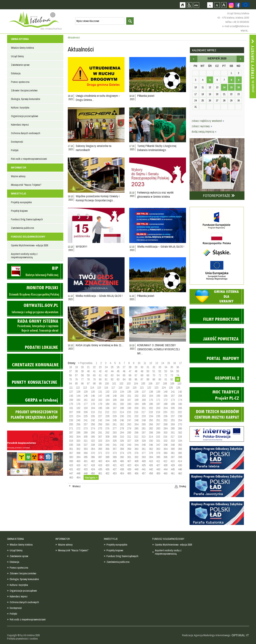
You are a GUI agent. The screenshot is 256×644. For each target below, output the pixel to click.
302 (180, 432)
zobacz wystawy (202, 126)
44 (112, 371)
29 (136, 367)
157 (173, 396)
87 (142, 379)
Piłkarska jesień (146, 96)
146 (93, 396)
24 (106, 367)
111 (71, 387)
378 (151, 453)
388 (107, 457)
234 (151, 416)
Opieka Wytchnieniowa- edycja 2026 (30, 245)
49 (142, 371)
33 (160, 367)
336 (78, 445)
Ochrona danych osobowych (26, 133)
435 (100, 469)
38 (76, 371)
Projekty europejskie (21, 202)
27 (124, 367)
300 (165, 432)
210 (93, 412)
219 (158, 412)
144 (78, 396)
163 (100, 400)
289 (86, 432)
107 (158, 383)
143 (71, 396)
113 (85, 387)
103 (129, 383)
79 (94, 379)
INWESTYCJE (19, 194)
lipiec (194, 59)
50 (148, 371)
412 (165, 461)
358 (122, 449)
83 (118, 379)
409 (144, 461)
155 (158, 396)
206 (180, 408)
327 (129, 441)
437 (115, 469)
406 (122, 461)
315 (158, 437)
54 (172, 371)
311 (129, 437)
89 (154, 379)
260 (107, 424)
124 (164, 387)
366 (180, 449)
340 (107, 445)
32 (154, 367)
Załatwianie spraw (20, 65)
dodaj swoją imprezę (204, 132)
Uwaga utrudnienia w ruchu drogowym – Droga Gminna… (98, 98)
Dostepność (17, 142)
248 (136, 420)
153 (144, 396)
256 (78, 424)
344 (136, 445)
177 (86, 404)
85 (130, 379)
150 (122, 396)
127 (71, 392)
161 (86, 400)
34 (166, 367)
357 (115, 449)
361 (144, 449)
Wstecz (77, 486)
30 (142, 367)
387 (100, 457)
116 (106, 387)
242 (93, 420)
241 (86, 420)
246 (122, 420)
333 (173, 441)
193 (86, 408)
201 (144, 408)
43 (106, 371)
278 (122, 428)
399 (71, 461)
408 (136, 461)
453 (115, 473)
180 (107, 404)
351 (71, 449)
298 (151, 432)
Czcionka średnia (217, 5)
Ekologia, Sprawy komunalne (26, 99)
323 (100, 441)
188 (165, 404)
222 (180, 412)
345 (144, 445)
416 (78, 465)
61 (100, 375)
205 (173, 408)
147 (100, 396)
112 (78, 387)
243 (100, 420)
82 (112, 379)
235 (158, 416)
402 (93, 461)
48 (136, 371)
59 (88, 375)
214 (122, 412)
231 (129, 416)
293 (115, 432)
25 (112, 367)
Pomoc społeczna (20, 82)
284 (165, 428)
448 (78, 473)
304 (78, 437)
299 (158, 432)
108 (165, 383)
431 (71, 469)
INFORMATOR (19, 168)
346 (151, 445)
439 (129, 469)
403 (100, 461)
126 (178, 387)
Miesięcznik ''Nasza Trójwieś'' (26, 185)
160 (78, 400)
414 (180, 461)
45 (118, 371)
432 (78, 469)
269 (173, 424)
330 (151, 441)
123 (156, 387)
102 (121, 383)
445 (173, 469)
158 (180, 396)
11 (145, 363)
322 (93, 441)
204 (165, 408)
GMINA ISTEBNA (20, 39)
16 (174, 363)
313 (143, 437)
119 (127, 387)
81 (106, 379)
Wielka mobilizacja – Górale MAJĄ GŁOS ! (161, 246)
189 (173, 404)
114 (92, 387)
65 (124, 375)
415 (71, 465)
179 (100, 404)
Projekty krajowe (19, 211)
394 (151, 457)
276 (107, 428)
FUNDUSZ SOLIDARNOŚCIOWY (28, 237)
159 (71, 400)
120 (135, 387)
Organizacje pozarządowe (25, 116)
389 (115, 457)
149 (115, 396)
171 (158, 400)
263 (129, 424)
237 (173, 416)
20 (82, 367)
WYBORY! (81, 246)
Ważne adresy (18, 176)
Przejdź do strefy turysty (253, 66)
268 (165, 424)
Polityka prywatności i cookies (22, 639)
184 (136, 404)
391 (129, 457)
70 (154, 375)
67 (136, 375)
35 (172, 367)
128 (78, 392)
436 (107, 469)
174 (180, 400)
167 (129, 400)
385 (86, 457)
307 (100, 437)
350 (180, 445)
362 (151, 449)
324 (107, 441)
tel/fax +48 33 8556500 (237, 22)
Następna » (91, 477)
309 (115, 437)
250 (151, 420)
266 (151, 424)
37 (70, 371)
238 (180, 416)
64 (118, 375)
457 (144, 473)
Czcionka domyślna (210, 5)
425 (144, 465)
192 (78, 408)
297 (144, 432)
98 (94, 383)
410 (151, 461)
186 (151, 404)
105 (143, 383)
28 (130, 367)
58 (82, 375)
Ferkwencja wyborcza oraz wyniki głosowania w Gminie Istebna (155, 194)
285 (173, 428)
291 (100, 432)
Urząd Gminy (17, 56)
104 (136, 383)
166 (122, 400)
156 (165, 396)
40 (88, 371)
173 (173, 400)
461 (173, 473)
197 (115, 408)
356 (107, 449)
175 (71, 404)
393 (144, 457)
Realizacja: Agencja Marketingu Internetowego (206, 635)
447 (71, 473)
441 (144, 469)
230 (122, 416)
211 (100, 412)
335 (71, 445)
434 (93, 469)
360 (136, 449)
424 (136, 465)
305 (86, 437)
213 (114, 412)
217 (143, 412)
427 (158, 465)
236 (165, 416)
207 (71, 412)
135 (129, 392)
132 (107, 392)
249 (144, 420)
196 (107, 408)
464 (78, 477)
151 (129, 396)
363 (158, 449)
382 (180, 453)
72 (166, 375)
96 (82, 383)
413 (172, 461)
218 (151, 412)
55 (178, 371)
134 (122, 392)
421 (115, 465)
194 (93, 408)
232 (136, 416)
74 (178, 375)
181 (115, 404)
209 (86, 412)
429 (173, 465)
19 (76, 367)
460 (165, 473)
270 (180, 424)
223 (71, 416)
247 (129, 420)
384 (78, 457)
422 (122, 465)
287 (71, 432)
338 (93, 445)
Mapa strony (196, 5)
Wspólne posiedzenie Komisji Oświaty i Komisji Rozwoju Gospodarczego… (98, 198)
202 (151, 408)
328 (136, 441)
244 (107, 420)
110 (179, 383)
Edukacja (16, 73)
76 (76, 379)
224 (78, 416)
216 (136, 412)
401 (86, 461)
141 (173, 392)
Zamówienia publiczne (23, 228)
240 (78, 420)
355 (100, 449)
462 (180, 473)
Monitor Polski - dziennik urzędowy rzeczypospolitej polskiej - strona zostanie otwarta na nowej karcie (35, 291)
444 (165, 469)
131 (100, 392)
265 (144, 424)
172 (165, 400)
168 (136, 400)
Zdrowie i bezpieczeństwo (24, 90)
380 (165, 453)
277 (115, 428)
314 (151, 437)
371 (100, 453)
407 (129, 461)
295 (129, 432)
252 (165, 420)
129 (86, 392)
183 (129, 404)
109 (172, 383)
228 (107, 416)
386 (93, 457)
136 (136, 392)
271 (71, 428)
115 (99, 387)
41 (94, 371)
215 (129, 412)
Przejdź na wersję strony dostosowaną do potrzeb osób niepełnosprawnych (189, 5)
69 (148, 375)
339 (100, 445)
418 (93, 465)
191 (71, 408)
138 (151, 392)
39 (82, 371)
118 (120, 387)
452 (107, 473)
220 (165, 412)
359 (129, 449)
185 (144, 404)
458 (151, 473)
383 (71, 457)
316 (165, 437)
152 (136, 396)
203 (158, 408)
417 (86, 465)
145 (86, 396)
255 (71, 424)
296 (136, 432)
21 (88, 367)
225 (86, 416)
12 (151, 363)
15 (168, 363)
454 (122, 473)
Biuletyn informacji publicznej (35, 271)
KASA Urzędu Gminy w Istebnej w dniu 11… (100, 345)
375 (129, 453)
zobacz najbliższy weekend (208, 121)
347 (158, 445)
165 (115, 400)
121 (142, 387)
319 (71, 441)
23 (100, 367)
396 (165, 457)
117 (113, 387)
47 (130, 371)
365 (173, 449)
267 (158, 424)
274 (93, 428)
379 (158, 453)
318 (180, 437)
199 (129, 408)
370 (93, 453)
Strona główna (183, 5)
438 (122, 469)
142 (180, 392)
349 (173, 445)
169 (144, 400)
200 (136, 408)
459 (158, 473)
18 (70, 367)
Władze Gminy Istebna (22, 48)
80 (100, 379)
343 (129, 445)
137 (144, 392)
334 (180, 441)
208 (78, 412)
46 (124, 371)
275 (100, 428)
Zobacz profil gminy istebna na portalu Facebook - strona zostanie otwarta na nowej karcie (238, 5)
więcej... (245, 30)
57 (76, 375)
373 (115, 453)
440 (136, 469)
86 (136, 379)
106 (150, 383)
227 (100, 416)
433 (86, 469)
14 (163, 363)
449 (86, 473)
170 (151, 400)
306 (93, 437)
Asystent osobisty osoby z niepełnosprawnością (24, 256)
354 (93, 449)
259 (100, 424)
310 (122, 437)
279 (129, 428)
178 (93, 404)
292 (107, 432)
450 (93, 473)
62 (106, 375)
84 (124, 379)
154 (151, 396)
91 (166, 379)
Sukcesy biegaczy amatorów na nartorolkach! (94, 148)
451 (100, 473)
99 (100, 383)
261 (115, 424)
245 (115, 420)
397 (173, 457)
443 (158, 469)
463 (71, 477)
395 (158, 457)
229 (115, 416)
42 (100, 371)
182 (122, 404)
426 (151, 465)
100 (107, 383)
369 (86, 453)
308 (107, 437)
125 (171, 387)
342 (122, 445)
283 (158, 428)
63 (112, 375)
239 (71, 420)
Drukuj (183, 486)
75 (70, 379)
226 (93, 416)
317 (172, 437)
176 (78, 404)
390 (122, 457)
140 (165, 392)
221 (172, 412)
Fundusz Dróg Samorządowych (27, 219)
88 (148, 379)
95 (76, 383)
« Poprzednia (85, 363)
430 (180, 465)
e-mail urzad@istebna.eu (236, 26)
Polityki (15, 150)
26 (118, 367)
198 (122, 408)
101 (114, 383)
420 (107, 465)
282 (151, 428)
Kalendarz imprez (20, 125)
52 (160, 371)
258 (93, 424)
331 (158, 441)
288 (78, 432)
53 (166, 371)
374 (122, 453)
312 (136, 437)
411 (158, 461)
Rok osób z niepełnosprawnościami (29, 159)
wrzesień (240, 59)
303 (71, 437)
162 (93, 400)
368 (78, 453)
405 (115, 461)
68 (142, 375)
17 (180, 363)
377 (144, 453)
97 (88, 383)
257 (86, 424)
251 (158, 420)
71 (160, 375)
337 (86, 445)
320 (78, 441)
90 (160, 379)
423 (129, 465)
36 (178, 367)
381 (173, 453)
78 (88, 379)
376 (136, 453)
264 (136, 424)
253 (173, 420)
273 (86, 428)
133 (115, 392)
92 (172, 379)
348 (165, 445)
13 (157, 363)
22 (94, 367)
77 (82, 379)
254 (180, 420)
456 (136, 473)
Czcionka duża (224, 5)
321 (86, 441)
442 (151, 469)
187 (158, 404)
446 (180, 469)
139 (158, 392)
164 (107, 400)
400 (78, 461)
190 (180, 404)
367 (71, 453)
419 (100, 465)
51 (154, 371)
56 (70, 375)
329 (144, 441)
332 (165, 441)
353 (86, 449)
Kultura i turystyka (20, 108)
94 (70, 383)
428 (165, 465)
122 (149, 387)
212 (107, 412)
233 (144, 416)
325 (115, 441)
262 (122, 424)
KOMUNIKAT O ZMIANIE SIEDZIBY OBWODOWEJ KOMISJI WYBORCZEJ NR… (159, 349)
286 (180, 428)
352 (78, 449)
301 (173, 432)
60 (94, 375)
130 (93, 392)
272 (78, 428)
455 (129, 473)
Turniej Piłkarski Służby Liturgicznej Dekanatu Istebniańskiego (157, 148)
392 (136, 457)
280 (136, 428)
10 (139, 363)
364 (165, 449)
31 (148, 367)
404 (107, 461)
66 (130, 375)
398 (180, 457)
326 (122, 441)
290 (93, 432)
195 (100, 408)
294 (122, 432)
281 (144, 428)
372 (107, 453)
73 (172, 375)
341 (115, 445)
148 (107, 396)
